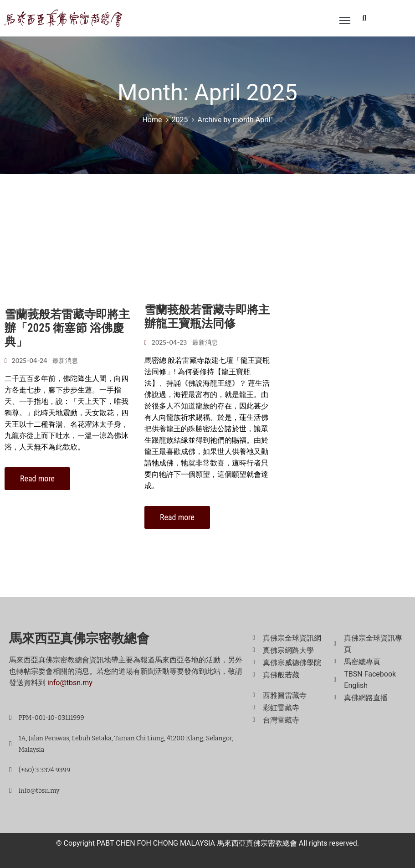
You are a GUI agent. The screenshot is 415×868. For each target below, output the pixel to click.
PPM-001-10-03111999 (51, 718)
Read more (37, 478)
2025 (180, 120)
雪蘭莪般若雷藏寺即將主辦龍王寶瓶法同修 (207, 317)
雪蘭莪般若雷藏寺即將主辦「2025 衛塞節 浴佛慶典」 (67, 328)
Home (152, 120)
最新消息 (65, 361)
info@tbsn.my (70, 683)
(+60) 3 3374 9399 (44, 770)
